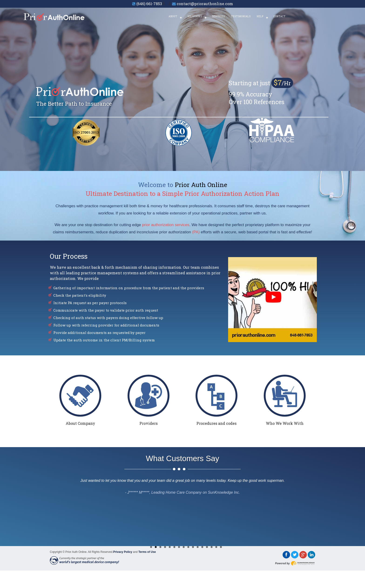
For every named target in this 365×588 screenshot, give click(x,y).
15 (216, 547)
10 (193, 547)
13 (207, 547)
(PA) (196, 232)
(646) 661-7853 (149, 4)
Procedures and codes (216, 423)
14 (212, 547)
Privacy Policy (123, 552)
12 (202, 547)
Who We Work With (285, 423)
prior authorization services (166, 225)
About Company (80, 423)
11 (198, 547)
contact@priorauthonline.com (205, 4)
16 (221, 547)
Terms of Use (147, 552)
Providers (149, 423)
